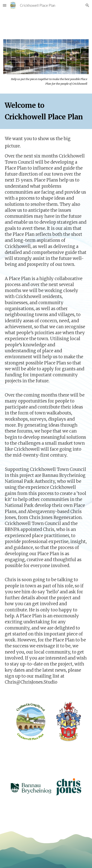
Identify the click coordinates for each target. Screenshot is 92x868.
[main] (46, 82)
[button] (5, 5)
